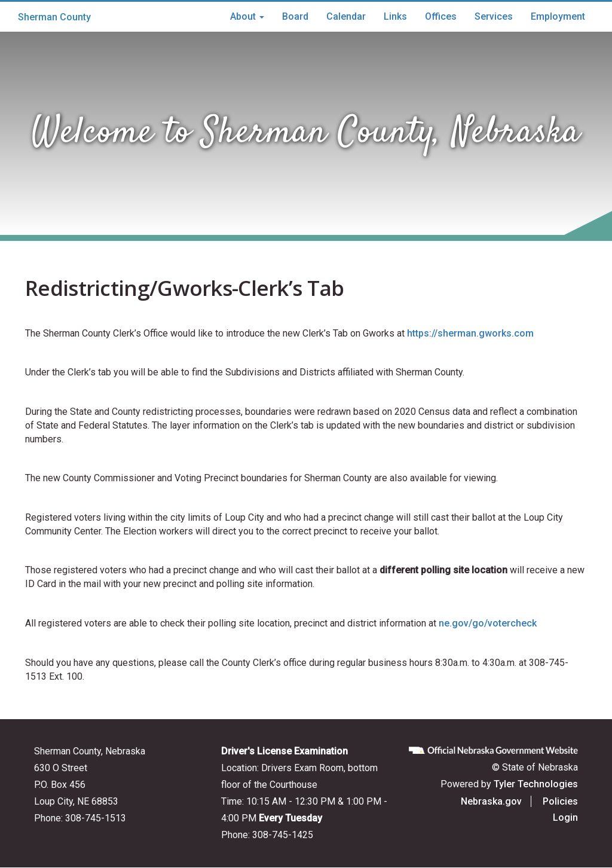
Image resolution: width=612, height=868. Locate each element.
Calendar (346, 16)
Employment (558, 16)
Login (565, 817)
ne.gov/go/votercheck (488, 623)
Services (494, 16)
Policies (560, 801)
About (247, 16)
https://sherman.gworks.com (470, 333)
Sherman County (54, 17)
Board (295, 16)
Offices (441, 16)
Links (395, 16)
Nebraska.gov (491, 801)
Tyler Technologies (536, 784)
